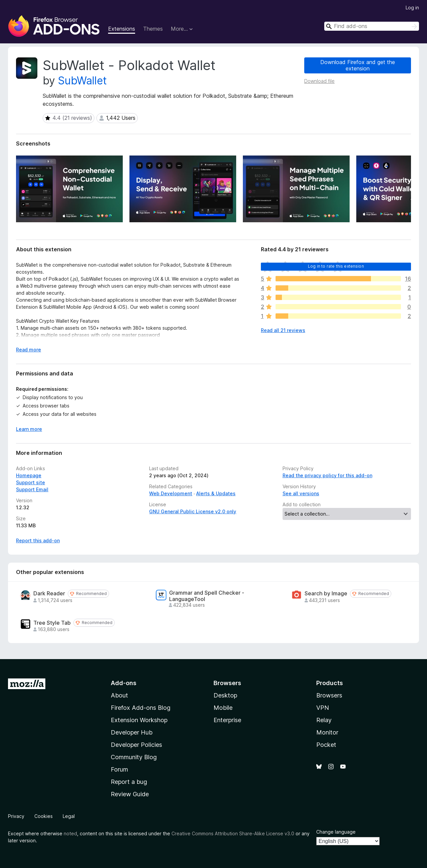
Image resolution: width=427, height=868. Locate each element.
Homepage (29, 475)
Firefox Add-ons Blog (141, 708)
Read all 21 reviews (283, 330)
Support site (31, 482)
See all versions (301, 493)
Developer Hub (132, 732)
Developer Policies (136, 745)
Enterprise (227, 720)
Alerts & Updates (216, 493)
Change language (336, 832)
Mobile (223, 708)
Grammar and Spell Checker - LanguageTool (207, 596)
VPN (323, 708)
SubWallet (82, 81)
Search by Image (326, 594)
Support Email (32, 489)
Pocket (326, 745)
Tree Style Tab (52, 623)
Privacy (16, 816)
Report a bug (129, 782)
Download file (319, 81)
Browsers (329, 695)
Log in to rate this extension (336, 266)
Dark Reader (49, 594)
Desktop (225, 695)
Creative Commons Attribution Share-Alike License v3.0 (233, 833)
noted (70, 833)
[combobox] (372, 26)
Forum (119, 769)
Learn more (29, 429)
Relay (324, 720)
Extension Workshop (139, 720)
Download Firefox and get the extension (358, 65)
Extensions (122, 29)
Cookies (44, 816)
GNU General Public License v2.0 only (193, 511)
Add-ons (124, 683)
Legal (69, 816)
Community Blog (134, 757)
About (119, 695)
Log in (412, 8)
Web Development (171, 493)
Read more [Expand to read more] (29, 350)
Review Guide (130, 794)
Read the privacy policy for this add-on (327, 475)
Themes (153, 29)
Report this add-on (38, 540)
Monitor (327, 732)
